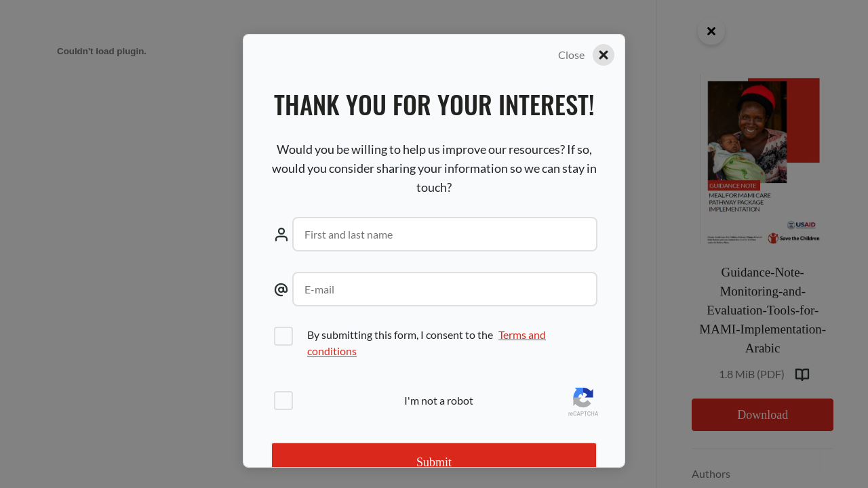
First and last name (349, 234)
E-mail (319, 289)
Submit (434, 462)
